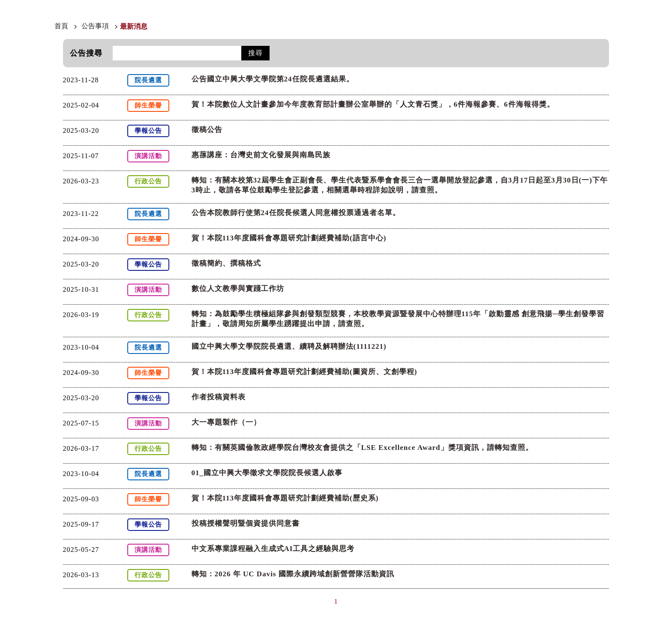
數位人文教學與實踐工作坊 (238, 289)
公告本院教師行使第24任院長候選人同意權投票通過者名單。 (296, 213)
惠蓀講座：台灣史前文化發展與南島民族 (261, 155)
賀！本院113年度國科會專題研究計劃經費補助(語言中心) (289, 238)
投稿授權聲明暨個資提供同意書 (246, 523)
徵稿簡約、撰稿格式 (226, 263)
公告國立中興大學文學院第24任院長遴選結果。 (273, 79)
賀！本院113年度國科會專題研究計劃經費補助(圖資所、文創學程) (304, 372)
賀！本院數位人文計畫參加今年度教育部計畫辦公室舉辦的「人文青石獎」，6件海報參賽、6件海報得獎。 (373, 104)
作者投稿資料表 (219, 397)
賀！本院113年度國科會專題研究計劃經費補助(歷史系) (285, 498)
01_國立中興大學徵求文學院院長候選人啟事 (267, 473)
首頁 (61, 26)
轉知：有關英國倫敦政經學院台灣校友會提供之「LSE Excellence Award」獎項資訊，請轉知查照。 (362, 448)
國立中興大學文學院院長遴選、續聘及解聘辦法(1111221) (289, 346)
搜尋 (255, 53)
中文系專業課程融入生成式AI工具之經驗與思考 (273, 549)
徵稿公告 (207, 130)
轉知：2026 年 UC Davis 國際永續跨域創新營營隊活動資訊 (293, 574)
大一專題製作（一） (226, 422)
